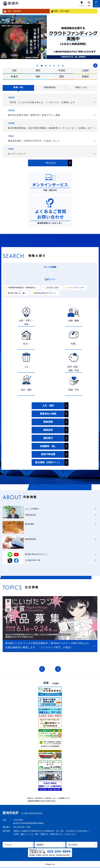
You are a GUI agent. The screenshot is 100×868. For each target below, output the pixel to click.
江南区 (85, 70)
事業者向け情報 (48, 414)
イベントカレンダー (76, 288)
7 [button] (63, 66)
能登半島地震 (48, 454)
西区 (62, 77)
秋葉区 (14, 77)
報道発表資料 (30, 539)
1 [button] (37, 66)
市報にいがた (81, 87)
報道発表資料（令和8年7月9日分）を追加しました (34, 141)
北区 (14, 70)
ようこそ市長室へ (32, 509)
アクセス (8, 845)
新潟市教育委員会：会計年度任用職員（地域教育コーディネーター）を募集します (50, 128)
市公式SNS (73, 845)
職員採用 (48, 430)
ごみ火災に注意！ (53, 288)
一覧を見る (50, 163)
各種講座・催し (48, 446)
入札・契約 (48, 406)
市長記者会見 (30, 515)
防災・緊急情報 (14, 11)
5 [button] (54, 66)
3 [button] (46, 66)
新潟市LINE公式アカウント (45, 293)
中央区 (62, 70)
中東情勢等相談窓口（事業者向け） (23, 288)
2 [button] (42, 66)
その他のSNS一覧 (32, 560)
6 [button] (58, 66)
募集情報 (48, 422)
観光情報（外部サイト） (48, 462)
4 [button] (50, 66)
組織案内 (40, 845)
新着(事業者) (50, 87)
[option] (50, 37)
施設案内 (48, 438)
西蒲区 (85, 77)
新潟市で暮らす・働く (17, 293)
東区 (38, 70)
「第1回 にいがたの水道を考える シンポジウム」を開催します (41, 102)
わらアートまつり (17, 154)
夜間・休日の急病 (62, 11)
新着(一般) (18, 87)
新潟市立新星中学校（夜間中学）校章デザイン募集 (34, 115)
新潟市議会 (30, 524)
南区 (38, 77)
